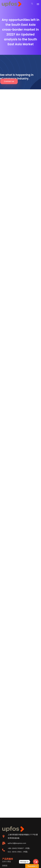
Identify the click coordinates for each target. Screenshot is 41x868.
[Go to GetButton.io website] (36, 866)
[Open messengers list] (36, 862)
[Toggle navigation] (38, 4)
